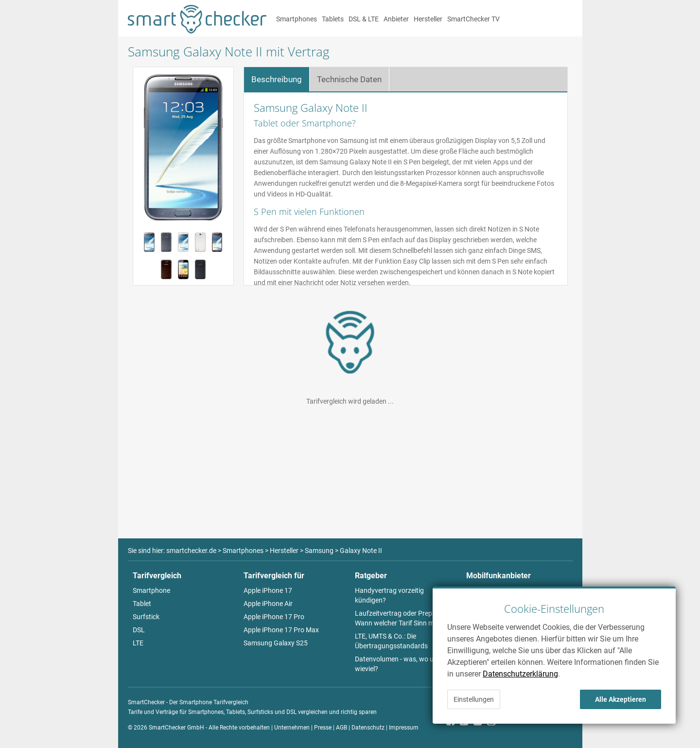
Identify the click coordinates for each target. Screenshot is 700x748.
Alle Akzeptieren (621, 699)
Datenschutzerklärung (520, 674)
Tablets (333, 19)
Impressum (404, 728)
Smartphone (151, 590)
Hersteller (428, 19)
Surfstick (146, 617)
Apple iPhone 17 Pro (274, 617)
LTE (138, 643)
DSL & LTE (364, 19)
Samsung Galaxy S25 (276, 643)
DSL (139, 630)
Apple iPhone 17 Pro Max (281, 630)
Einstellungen (474, 699)
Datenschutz (368, 728)
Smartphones (297, 19)
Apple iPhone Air (268, 604)
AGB (341, 728)
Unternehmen (292, 728)
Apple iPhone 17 (268, 590)
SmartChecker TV (473, 19)
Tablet (142, 604)
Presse (323, 728)
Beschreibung (277, 79)
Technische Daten (349, 79)
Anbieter (396, 19)
